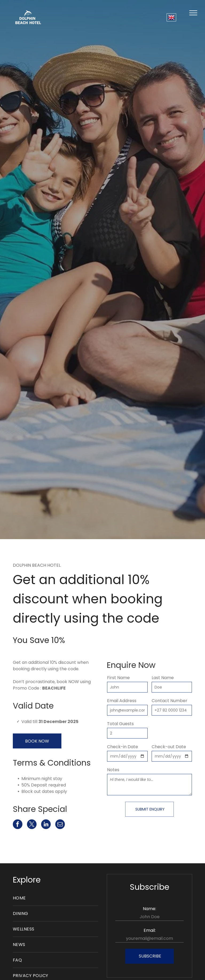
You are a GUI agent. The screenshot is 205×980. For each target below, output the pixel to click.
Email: (150, 930)
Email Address (122, 701)
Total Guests (120, 724)
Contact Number (169, 701)
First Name (118, 678)
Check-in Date (123, 747)
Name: (149, 909)
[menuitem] (56, 898)
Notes (113, 770)
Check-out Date (169, 747)
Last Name (163, 678)
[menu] (193, 13)
